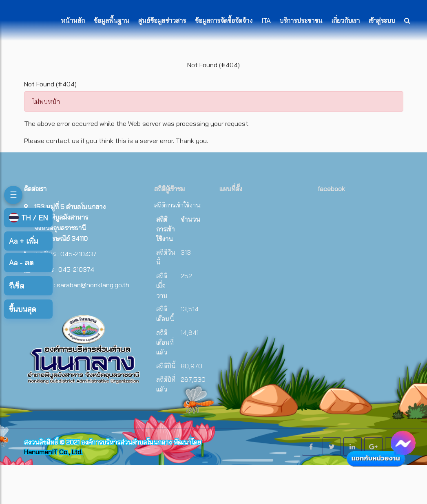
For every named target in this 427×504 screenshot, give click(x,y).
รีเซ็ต (17, 286)
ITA (266, 20)
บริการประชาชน (301, 20)
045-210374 (76, 269)
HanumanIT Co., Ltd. (53, 452)
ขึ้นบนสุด (22, 309)
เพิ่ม (23, 241)
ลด (21, 263)
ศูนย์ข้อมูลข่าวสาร (162, 20)
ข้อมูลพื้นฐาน (112, 20)
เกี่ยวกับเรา (346, 20)
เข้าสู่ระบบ (382, 20)
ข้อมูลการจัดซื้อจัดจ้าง (224, 20)
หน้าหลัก (73, 20)
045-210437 (79, 254)
